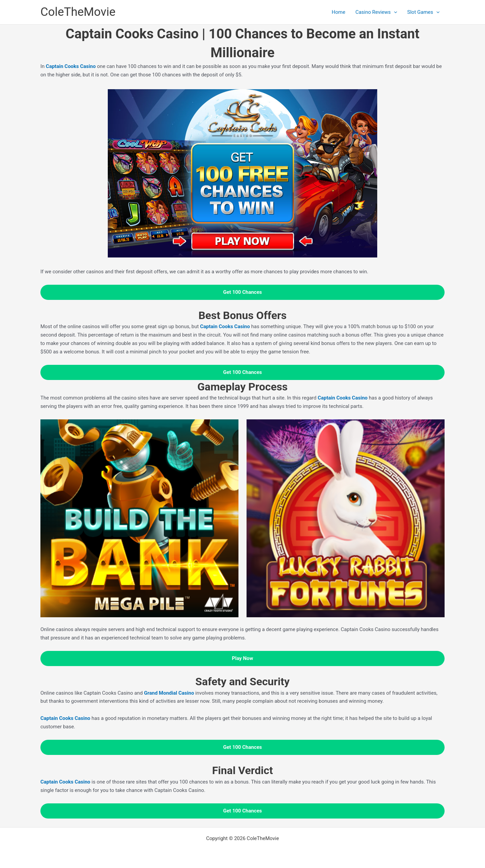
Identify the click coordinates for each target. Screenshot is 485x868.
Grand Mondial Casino (169, 693)
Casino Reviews (376, 12)
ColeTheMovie (78, 12)
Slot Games (423, 12)
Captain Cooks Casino (65, 718)
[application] (394, 12)
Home (338, 12)
